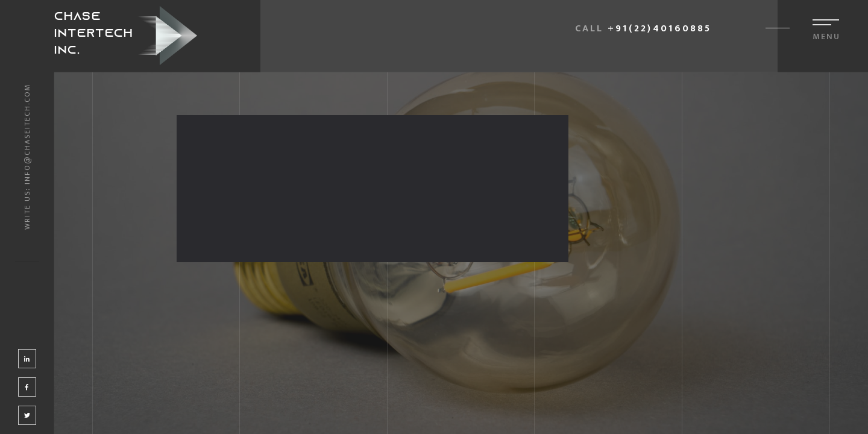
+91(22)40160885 (659, 29)
